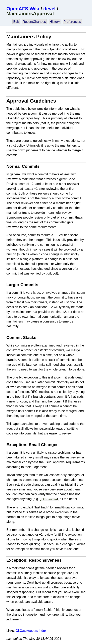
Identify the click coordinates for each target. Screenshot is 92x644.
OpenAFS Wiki (23, 9)
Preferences (72, 22)
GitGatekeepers (27, 630)
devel (49, 9)
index (43, 630)
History (55, 22)
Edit (16, 22)
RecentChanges (34, 22)
